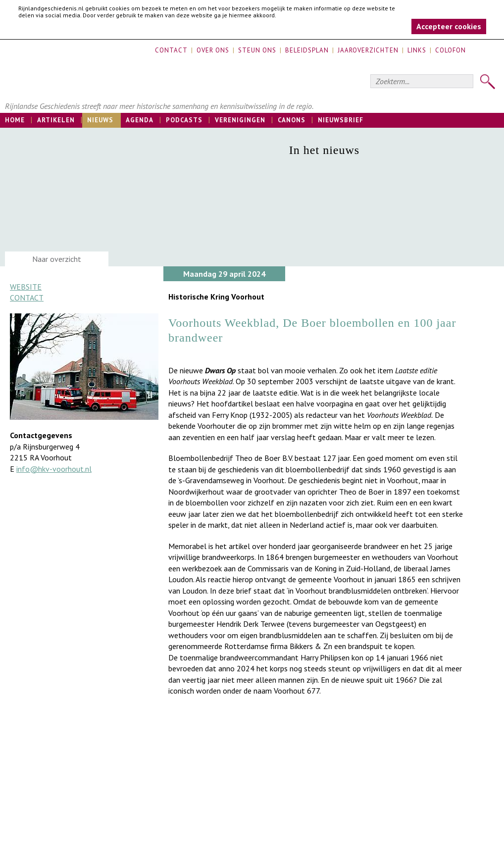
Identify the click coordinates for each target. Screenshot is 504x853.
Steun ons (257, 50)
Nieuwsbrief (341, 120)
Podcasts (184, 120)
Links (417, 50)
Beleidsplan (307, 50)
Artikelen (56, 120)
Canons (292, 120)
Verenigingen (240, 120)
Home (15, 120)
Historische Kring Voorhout (216, 297)
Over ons (213, 50)
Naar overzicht (57, 259)
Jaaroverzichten (368, 50)
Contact (171, 50)
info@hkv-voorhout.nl (54, 469)
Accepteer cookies (449, 26)
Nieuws (100, 120)
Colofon (451, 50)
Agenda (140, 120)
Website (26, 287)
